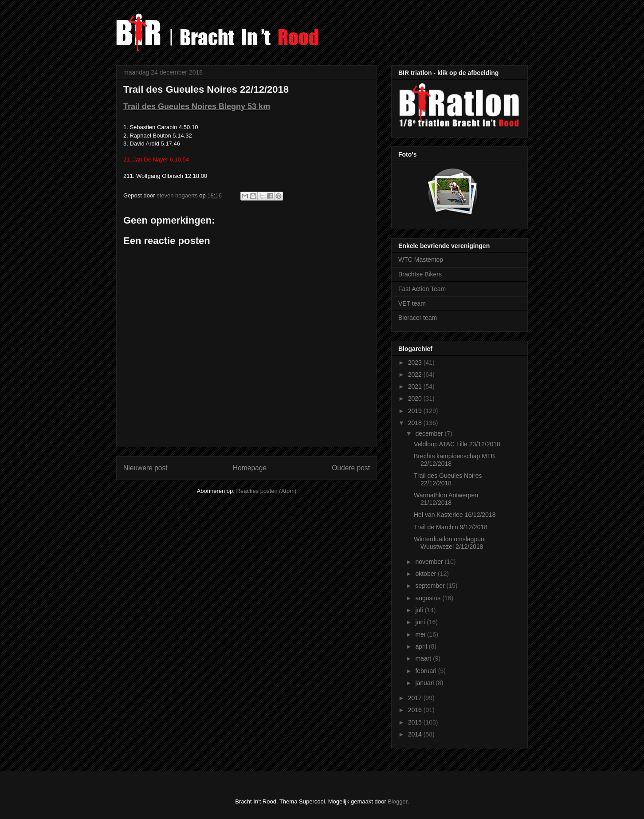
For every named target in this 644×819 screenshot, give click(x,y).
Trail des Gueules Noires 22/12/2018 (448, 479)
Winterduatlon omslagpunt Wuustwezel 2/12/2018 (450, 543)
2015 (416, 722)
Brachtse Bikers (420, 274)
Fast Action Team (422, 289)
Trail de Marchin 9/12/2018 (451, 527)
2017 (416, 698)
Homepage (250, 468)
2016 (416, 710)
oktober (426, 574)
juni (421, 622)
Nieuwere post (145, 468)
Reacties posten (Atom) (267, 491)
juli (420, 610)
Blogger (397, 801)
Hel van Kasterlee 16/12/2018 (455, 515)
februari (426, 671)
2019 (416, 411)
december (430, 433)
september (431, 586)
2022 (416, 374)
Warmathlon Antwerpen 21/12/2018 (446, 499)
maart (424, 658)
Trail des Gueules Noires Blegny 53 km (197, 106)
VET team (412, 303)
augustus (429, 598)
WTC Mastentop (421, 260)
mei (421, 634)
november (430, 562)
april (422, 646)
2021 (416, 386)
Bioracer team (418, 318)
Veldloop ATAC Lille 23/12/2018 (457, 444)
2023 (416, 362)
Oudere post (351, 468)
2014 (416, 734)
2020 (416, 398)
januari (425, 683)
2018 (416, 423)
